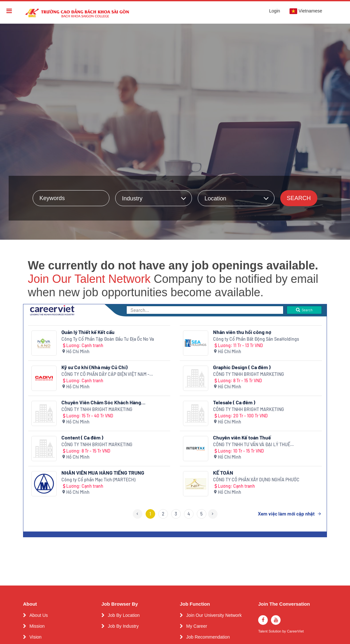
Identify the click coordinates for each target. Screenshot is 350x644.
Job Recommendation (208, 637)
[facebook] (263, 620)
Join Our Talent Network (89, 279)
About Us (39, 615)
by (285, 631)
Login (274, 11)
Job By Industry (123, 626)
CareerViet (295, 631)
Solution (275, 631)
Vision (36, 637)
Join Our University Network (214, 615)
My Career (197, 626)
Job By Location (124, 615)
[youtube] (276, 620)
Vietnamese (306, 11)
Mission (37, 626)
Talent (263, 631)
